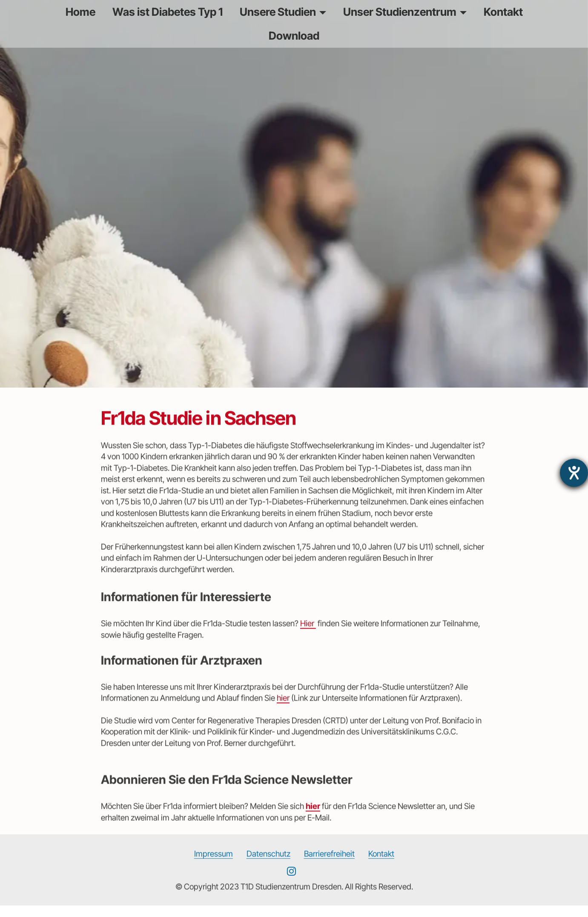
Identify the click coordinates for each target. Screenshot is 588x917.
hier (283, 708)
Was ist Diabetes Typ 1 (168, 12)
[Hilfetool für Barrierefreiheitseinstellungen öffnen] (574, 473)
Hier (308, 633)
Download (294, 36)
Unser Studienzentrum (400, 12)
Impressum (214, 863)
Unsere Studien (278, 12)
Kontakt (503, 12)
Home (80, 12)
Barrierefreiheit (329, 863)
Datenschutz (268, 863)
